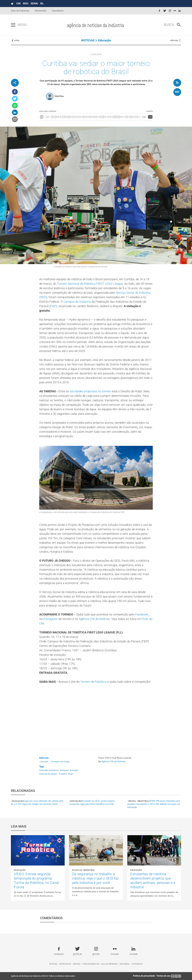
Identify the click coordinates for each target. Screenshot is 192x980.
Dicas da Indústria (83, 870)
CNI (18, 3)
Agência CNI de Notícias (94, 619)
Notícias (53, 964)
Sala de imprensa (109, 964)
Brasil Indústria (139, 801)
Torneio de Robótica (93, 682)
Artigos (77, 964)
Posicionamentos (91, 964)
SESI (26, 3)
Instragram (51, 619)
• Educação (44, 762)
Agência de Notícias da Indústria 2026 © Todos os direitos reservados (43, 976)
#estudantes (54, 770)
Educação (105, 40)
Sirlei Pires (59, 96)
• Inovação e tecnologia (60, 762)
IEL (42, 3)
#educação (44, 770)
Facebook (142, 614)
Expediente (58, 11)
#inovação (74, 770)
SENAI (34, 3)
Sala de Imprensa (20, 11)
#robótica (63, 774)
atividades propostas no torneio (90, 391)
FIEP (53, 306)
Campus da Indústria (77, 302)
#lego (71, 774)
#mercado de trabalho (48, 774)
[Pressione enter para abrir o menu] (13, 25)
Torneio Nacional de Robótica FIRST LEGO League (90, 284)
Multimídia (41, 11)
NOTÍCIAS (88, 40)
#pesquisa (64, 770)
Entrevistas (65, 964)
